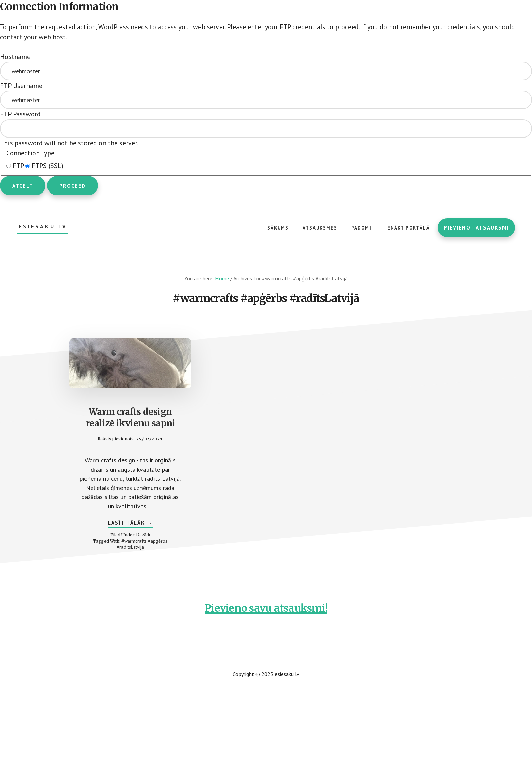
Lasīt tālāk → (130, 524)
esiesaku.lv (43, 227)
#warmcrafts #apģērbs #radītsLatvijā (142, 544)
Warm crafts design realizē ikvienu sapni (130, 417)
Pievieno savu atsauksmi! (266, 608)
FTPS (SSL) (44, 166)
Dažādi (143, 535)
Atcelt (23, 186)
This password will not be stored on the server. (266, 129)
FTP (16, 166)
